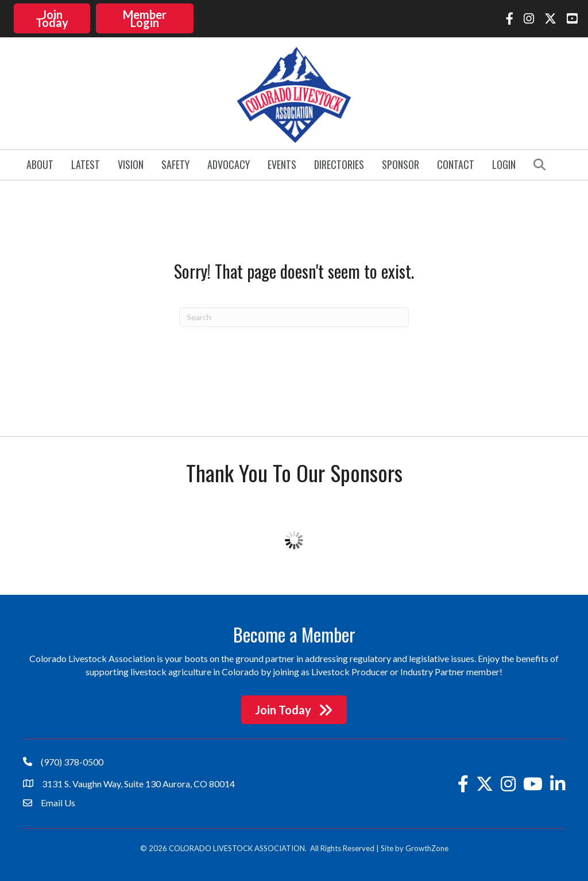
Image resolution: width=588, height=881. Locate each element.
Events (282, 163)
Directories (339, 163)
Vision (131, 163)
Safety (175, 163)
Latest (86, 163)
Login (504, 163)
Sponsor (401, 163)
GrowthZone (427, 847)
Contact (456, 163)
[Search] (294, 316)
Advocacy (229, 163)
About (40, 163)
